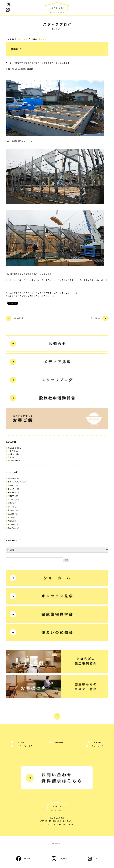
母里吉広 (11, 510)
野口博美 (11, 524)
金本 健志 (42, 39)
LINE (96, 858)
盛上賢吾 (11, 514)
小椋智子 (11, 499)
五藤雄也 (11, 485)
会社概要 (59, 742)
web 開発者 (12, 478)
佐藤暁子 (11, 496)
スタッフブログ (23, 39)
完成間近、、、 (14, 457)
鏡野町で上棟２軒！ (15, 454)
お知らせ (21, 742)
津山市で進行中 (14, 460)
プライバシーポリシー (27, 746)
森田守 (10, 507)
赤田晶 (10, 521)
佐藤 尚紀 (11, 492)
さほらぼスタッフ (15, 482)
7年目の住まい (13, 451)
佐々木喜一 (12, 489)
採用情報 (97, 742)
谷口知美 (11, 517)
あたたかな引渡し (15, 448)
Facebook (27, 858)
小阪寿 (10, 503)
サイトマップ (97, 746)
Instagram (62, 858)
